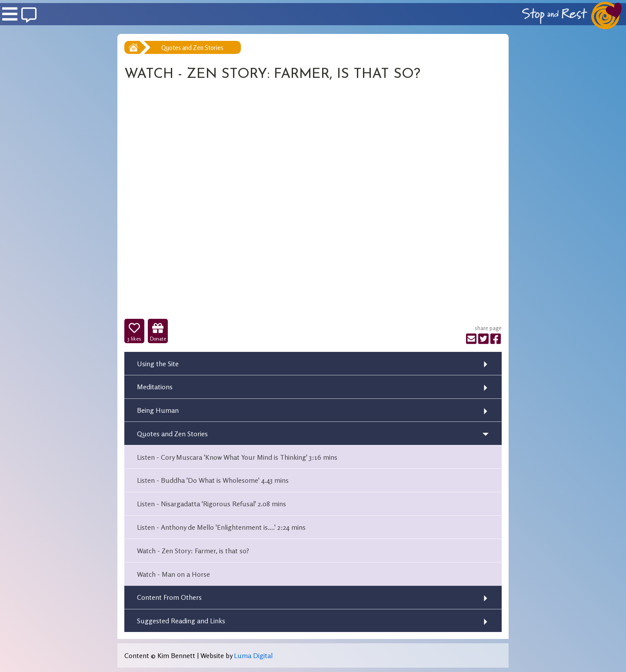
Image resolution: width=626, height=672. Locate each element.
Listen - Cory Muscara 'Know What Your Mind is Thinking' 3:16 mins (237, 457)
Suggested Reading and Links (181, 621)
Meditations (155, 387)
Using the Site (158, 364)
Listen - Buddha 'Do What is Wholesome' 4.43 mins (213, 480)
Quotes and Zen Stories (192, 48)
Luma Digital (253, 655)
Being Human (158, 410)
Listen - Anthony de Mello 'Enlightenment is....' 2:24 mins (221, 527)
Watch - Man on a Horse (173, 574)
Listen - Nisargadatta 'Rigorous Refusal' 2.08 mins (211, 504)
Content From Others (169, 597)
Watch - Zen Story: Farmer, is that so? (193, 551)
